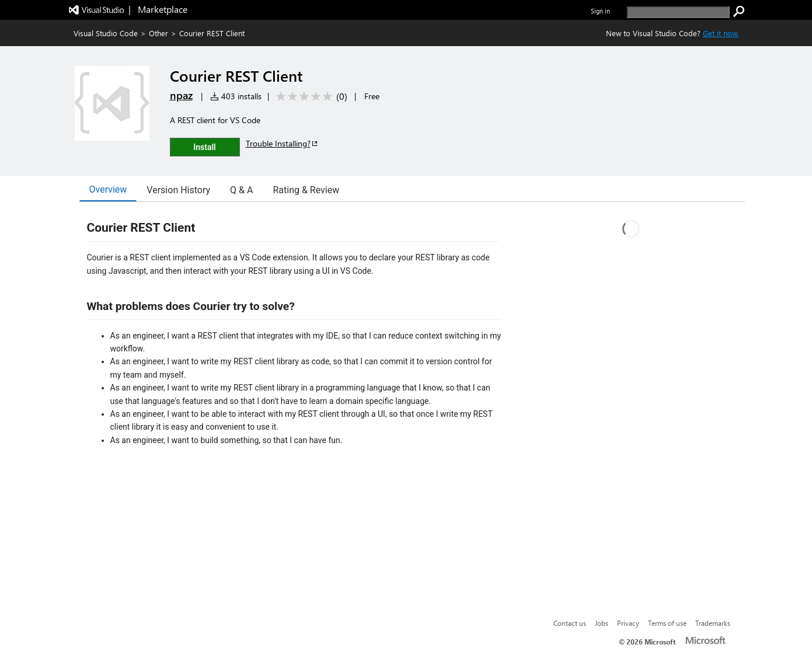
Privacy (628, 623)
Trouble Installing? (282, 143)
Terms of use (667, 623)
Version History (178, 190)
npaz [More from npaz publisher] (181, 95)
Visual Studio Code (106, 33)
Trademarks (713, 623)
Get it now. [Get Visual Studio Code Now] (721, 33)
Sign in (600, 11)
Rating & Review (306, 190)
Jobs (602, 623)
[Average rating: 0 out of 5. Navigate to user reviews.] (310, 97)
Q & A (241, 190)
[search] (678, 12)
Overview (108, 189)
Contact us (570, 623)
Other (158, 33)
